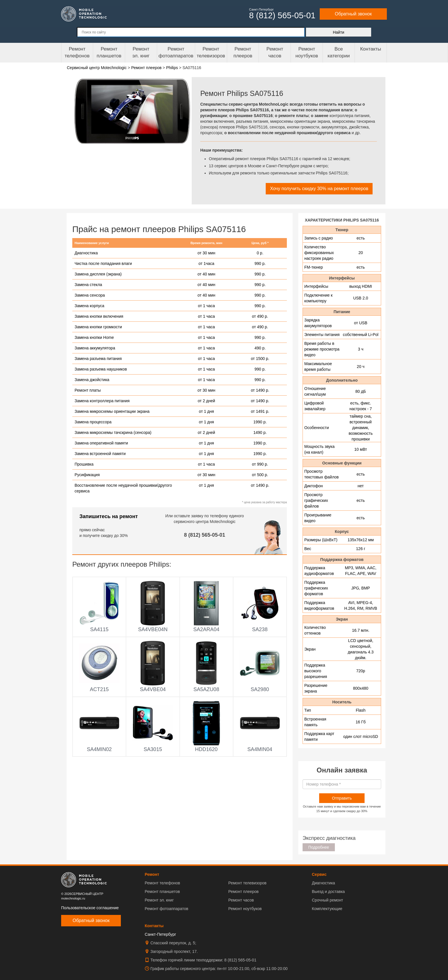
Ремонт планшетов (109, 52)
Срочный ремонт (327, 900)
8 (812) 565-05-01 (205, 535)
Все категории (339, 52)
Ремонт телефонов (77, 52)
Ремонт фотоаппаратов (176, 52)
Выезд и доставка (328, 892)
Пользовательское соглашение (90, 908)
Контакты (370, 49)
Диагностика (323, 883)
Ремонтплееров (243, 52)
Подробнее (319, 847)
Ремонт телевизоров (211, 52)
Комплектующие (327, 909)
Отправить (342, 798)
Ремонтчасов (275, 52)
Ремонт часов (241, 900)
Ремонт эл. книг (159, 900)
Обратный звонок (353, 14)
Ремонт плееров (243, 892)
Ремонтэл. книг (141, 52)
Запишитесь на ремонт (109, 516)
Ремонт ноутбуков (307, 52)
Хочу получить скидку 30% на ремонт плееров (319, 189)
